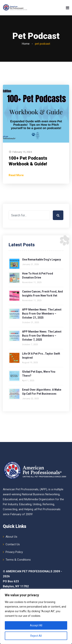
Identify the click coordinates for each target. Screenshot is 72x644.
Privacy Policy (14, 552)
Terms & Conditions (18, 560)
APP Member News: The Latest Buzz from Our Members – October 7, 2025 (42, 336)
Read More (16, 175)
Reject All (36, 636)
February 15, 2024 (22, 152)
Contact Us (13, 544)
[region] (36, 616)
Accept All (36, 625)
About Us (11, 537)
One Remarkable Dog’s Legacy (41, 260)
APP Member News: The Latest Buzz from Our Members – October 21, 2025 (42, 314)
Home (26, 44)
